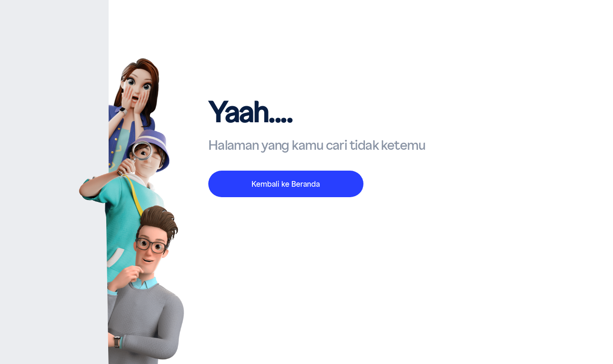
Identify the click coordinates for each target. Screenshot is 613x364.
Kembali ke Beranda (286, 184)
